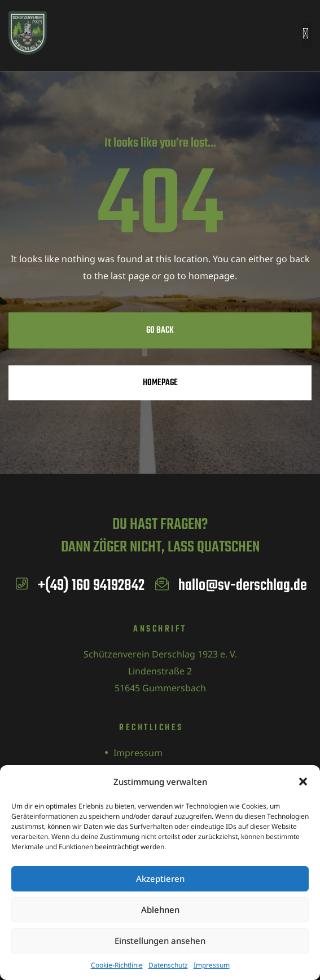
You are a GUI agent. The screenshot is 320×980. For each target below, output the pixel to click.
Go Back (160, 330)
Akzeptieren (160, 879)
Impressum (212, 965)
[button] (303, 782)
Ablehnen (160, 910)
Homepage (160, 383)
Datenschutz (168, 965)
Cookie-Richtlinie (117, 965)
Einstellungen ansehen (160, 941)
